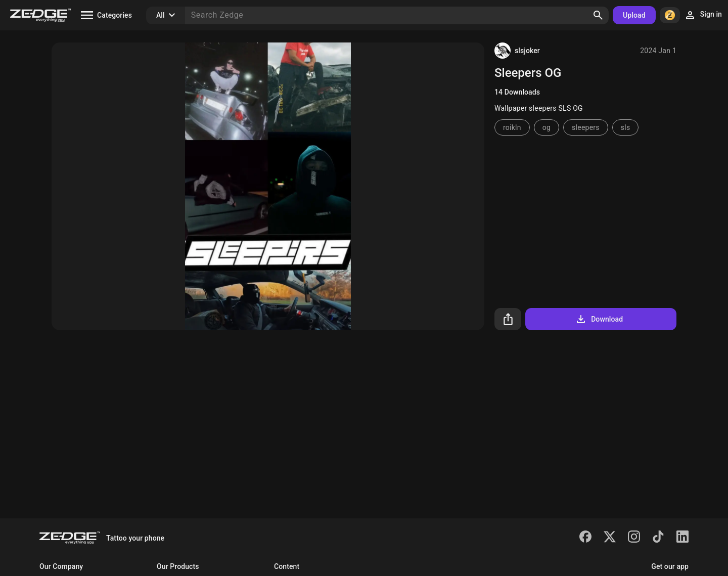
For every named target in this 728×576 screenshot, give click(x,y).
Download (599, 319)
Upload (634, 15)
